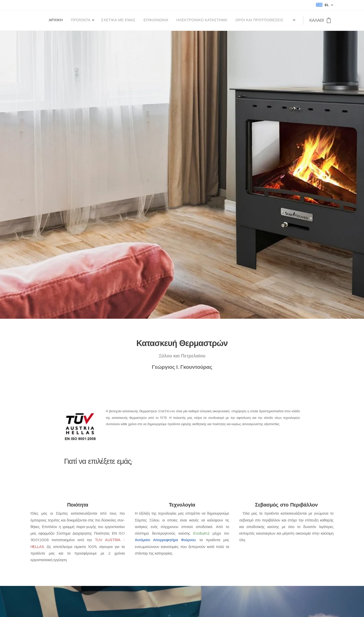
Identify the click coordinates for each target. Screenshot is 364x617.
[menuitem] (244, 20)
